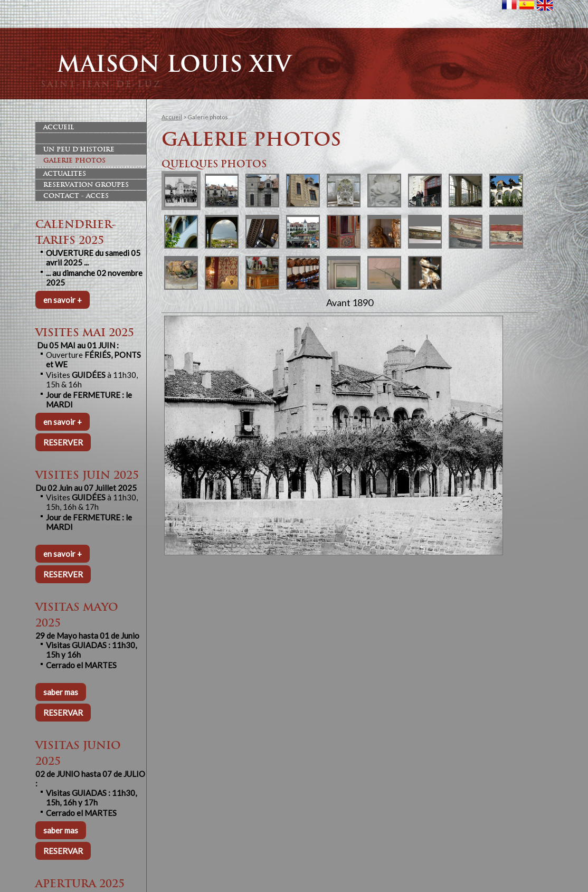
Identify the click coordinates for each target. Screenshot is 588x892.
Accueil (59, 127)
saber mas (61, 692)
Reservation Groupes (86, 185)
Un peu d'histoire (79, 149)
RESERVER (63, 442)
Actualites (65, 174)
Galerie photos (74, 160)
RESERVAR (63, 713)
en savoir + (63, 300)
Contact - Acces (76, 196)
